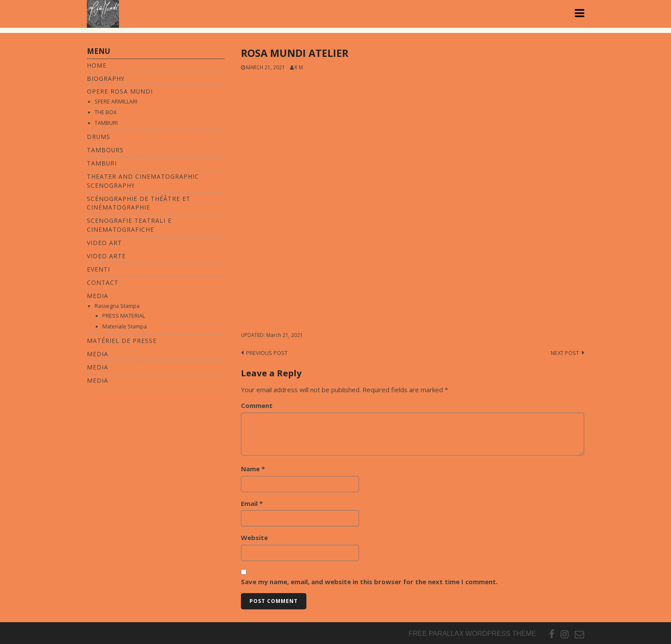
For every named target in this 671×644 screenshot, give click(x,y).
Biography (106, 78)
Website (254, 538)
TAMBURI (106, 123)
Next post (565, 353)
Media (98, 296)
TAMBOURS (105, 150)
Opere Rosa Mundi (120, 91)
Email (252, 503)
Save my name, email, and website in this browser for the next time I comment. (369, 582)
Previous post (267, 353)
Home (97, 65)
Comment (257, 405)
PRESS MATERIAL (124, 316)
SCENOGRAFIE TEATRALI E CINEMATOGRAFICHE (129, 225)
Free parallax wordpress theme (472, 634)
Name (253, 469)
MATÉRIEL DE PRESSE (122, 341)
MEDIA (98, 354)
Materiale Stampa (125, 326)
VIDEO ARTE (106, 256)
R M (299, 67)
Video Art (104, 243)
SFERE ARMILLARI (116, 102)
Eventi (98, 269)
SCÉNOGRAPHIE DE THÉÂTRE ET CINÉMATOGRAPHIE (139, 203)
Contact (103, 282)
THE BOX (105, 112)
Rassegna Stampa (117, 306)
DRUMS (99, 137)
